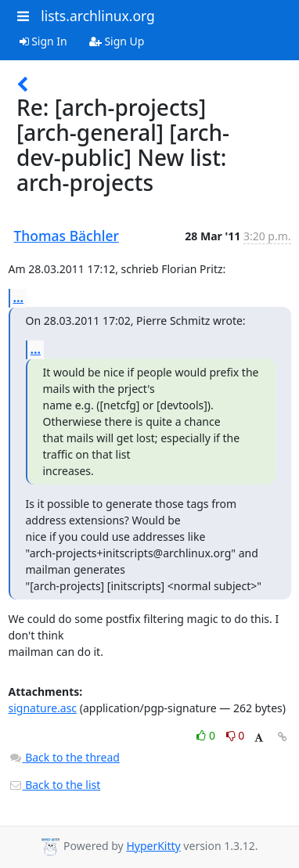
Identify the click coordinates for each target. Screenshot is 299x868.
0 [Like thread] (207, 735)
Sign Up (117, 41)
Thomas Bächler (67, 236)
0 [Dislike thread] (236, 735)
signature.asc (43, 708)
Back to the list (55, 785)
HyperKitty (153, 846)
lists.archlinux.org (98, 16)
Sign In (43, 41)
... (19, 297)
